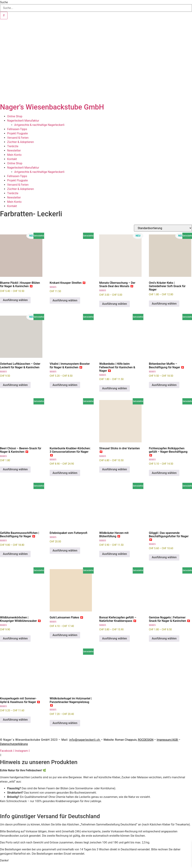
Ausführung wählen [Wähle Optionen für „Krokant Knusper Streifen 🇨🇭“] (65, 300)
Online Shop (15, 116)
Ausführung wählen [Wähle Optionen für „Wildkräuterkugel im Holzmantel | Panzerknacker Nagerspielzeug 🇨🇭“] (65, 723)
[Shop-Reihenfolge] (163, 228)
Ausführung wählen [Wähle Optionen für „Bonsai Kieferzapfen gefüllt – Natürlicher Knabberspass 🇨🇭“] (115, 638)
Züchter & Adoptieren (20, 142)
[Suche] (4, 15)
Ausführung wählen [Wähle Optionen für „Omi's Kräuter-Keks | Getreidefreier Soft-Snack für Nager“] (164, 304)
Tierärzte (13, 146)
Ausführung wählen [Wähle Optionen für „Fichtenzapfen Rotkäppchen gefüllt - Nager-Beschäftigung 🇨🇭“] (164, 473)
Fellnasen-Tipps (17, 129)
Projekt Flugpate (17, 133)
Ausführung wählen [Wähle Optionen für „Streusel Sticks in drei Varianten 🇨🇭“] (115, 469)
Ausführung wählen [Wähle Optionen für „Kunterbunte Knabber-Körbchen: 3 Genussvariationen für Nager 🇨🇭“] (65, 473)
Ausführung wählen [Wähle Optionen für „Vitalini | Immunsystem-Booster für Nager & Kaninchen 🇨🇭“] (65, 385)
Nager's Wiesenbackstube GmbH (52, 107)
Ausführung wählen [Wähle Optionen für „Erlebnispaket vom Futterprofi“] (65, 551)
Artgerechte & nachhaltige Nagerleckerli (39, 125)
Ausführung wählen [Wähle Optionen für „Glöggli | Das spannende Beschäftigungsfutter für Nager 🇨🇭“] (164, 557)
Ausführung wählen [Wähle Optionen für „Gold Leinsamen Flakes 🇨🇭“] (65, 635)
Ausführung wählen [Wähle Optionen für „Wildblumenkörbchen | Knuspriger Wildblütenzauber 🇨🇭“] (15, 638)
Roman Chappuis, (134, 740)
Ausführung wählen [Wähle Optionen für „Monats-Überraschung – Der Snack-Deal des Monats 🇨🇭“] (115, 304)
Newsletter (14, 151)
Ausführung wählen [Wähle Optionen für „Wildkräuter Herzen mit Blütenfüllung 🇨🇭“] (115, 554)
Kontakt (12, 159)
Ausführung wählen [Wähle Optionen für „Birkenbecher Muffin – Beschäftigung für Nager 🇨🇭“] (164, 385)
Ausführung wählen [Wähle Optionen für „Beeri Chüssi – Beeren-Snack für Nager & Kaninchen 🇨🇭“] (15, 469)
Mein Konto (14, 155)
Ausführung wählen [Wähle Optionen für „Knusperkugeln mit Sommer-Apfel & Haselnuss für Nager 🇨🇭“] (15, 720)
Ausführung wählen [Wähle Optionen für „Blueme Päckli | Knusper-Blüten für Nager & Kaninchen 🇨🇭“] (15, 300)
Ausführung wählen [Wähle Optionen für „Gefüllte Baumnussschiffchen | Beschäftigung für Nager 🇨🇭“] (15, 554)
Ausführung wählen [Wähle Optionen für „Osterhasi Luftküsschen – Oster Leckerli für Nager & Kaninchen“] (15, 385)
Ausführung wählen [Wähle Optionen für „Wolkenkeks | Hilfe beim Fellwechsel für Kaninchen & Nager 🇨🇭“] (115, 388)
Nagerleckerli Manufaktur (23, 121)
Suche (4, 2)
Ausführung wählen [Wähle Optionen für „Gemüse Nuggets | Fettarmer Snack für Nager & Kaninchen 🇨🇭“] (164, 638)
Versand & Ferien (18, 138)
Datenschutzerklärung (14, 744)
